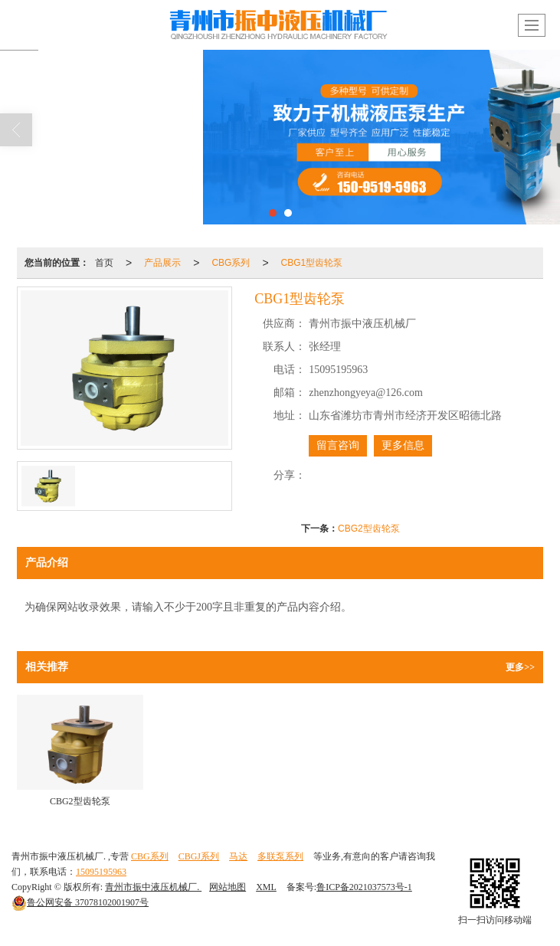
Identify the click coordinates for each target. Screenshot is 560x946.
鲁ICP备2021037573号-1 (364, 887)
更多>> (520, 667)
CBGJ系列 (199, 856)
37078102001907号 (80, 902)
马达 (238, 856)
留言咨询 (338, 445)
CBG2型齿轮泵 (369, 529)
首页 (104, 263)
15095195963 (101, 872)
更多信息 (403, 445)
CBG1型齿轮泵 (312, 263)
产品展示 (162, 263)
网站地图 (228, 887)
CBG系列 (231, 263)
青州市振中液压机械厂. (153, 887)
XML (266, 887)
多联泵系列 (280, 856)
